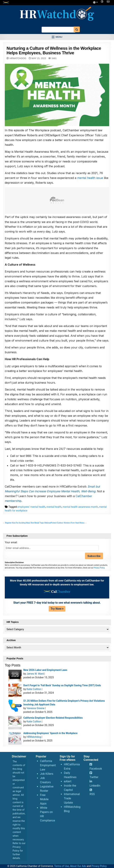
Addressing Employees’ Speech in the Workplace (50, 733)
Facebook (96, 769)
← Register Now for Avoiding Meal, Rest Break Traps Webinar (27, 523)
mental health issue (91, 178)
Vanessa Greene (35, 708)
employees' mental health (31, 507)
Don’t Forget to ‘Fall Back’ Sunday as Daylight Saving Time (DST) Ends (62, 685)
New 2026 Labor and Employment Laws (45, 670)
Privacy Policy (99, 568)
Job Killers (47, 774)
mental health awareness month (80, 507)
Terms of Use (62, 866)
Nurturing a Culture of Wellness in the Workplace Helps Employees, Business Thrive (54, 51)
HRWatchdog (18, 58)
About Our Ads (78, 866)
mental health (54, 507)
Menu (59, 37)
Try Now (56, 609)
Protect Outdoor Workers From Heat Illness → (69, 523)
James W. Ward (35, 674)
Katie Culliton (34, 689)
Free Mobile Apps (44, 799)
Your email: (11, 542)
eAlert (68, 781)
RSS (92, 794)
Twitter (94, 777)
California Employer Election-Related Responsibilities (53, 718)
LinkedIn (95, 786)
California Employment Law (48, 765)
